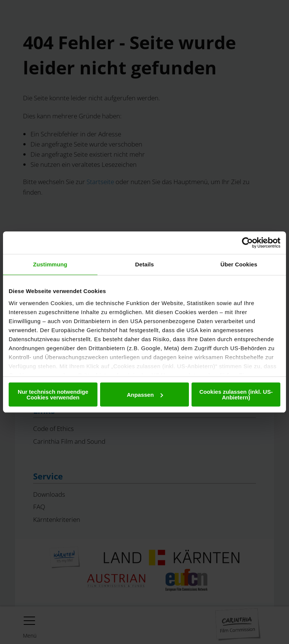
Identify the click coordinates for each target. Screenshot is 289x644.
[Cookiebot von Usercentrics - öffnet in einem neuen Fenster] (247, 243)
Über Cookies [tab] (239, 264)
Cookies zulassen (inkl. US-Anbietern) (236, 395)
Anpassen (145, 395)
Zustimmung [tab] (50, 264)
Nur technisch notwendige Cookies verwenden (53, 395)
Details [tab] (144, 264)
